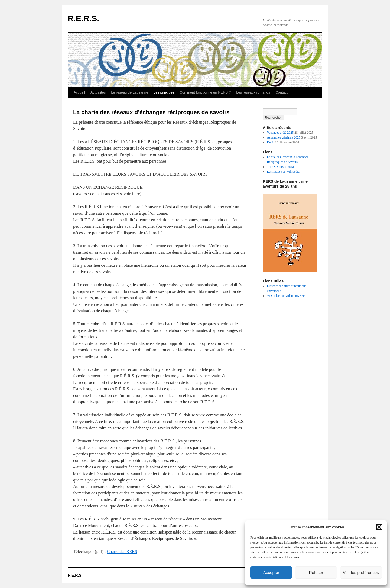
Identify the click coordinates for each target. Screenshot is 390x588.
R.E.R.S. (84, 18)
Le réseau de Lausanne (130, 92)
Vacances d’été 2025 (280, 133)
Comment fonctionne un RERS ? (205, 92)
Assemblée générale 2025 (284, 137)
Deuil (271, 142)
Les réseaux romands (253, 92)
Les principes (164, 92)
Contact (282, 92)
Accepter (271, 572)
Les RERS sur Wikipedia (283, 172)
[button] (379, 527)
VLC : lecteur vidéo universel (286, 296)
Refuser (316, 572)
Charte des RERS (122, 552)
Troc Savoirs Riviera (281, 167)
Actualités (98, 92)
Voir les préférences (361, 572)
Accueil (79, 92)
